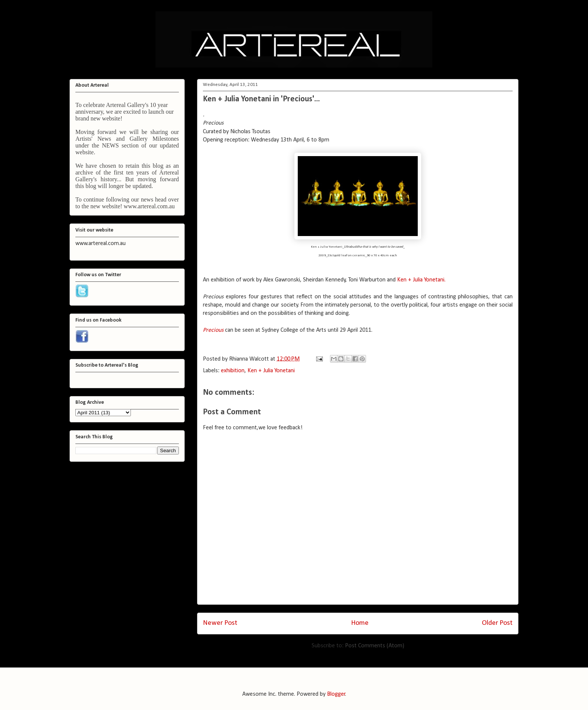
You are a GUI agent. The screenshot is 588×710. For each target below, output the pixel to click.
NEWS (110, 145)
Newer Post (220, 623)
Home (360, 623)
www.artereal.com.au (149, 206)
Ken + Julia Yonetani (271, 371)
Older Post (497, 623)
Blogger (336, 694)
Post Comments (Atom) (375, 646)
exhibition (233, 371)
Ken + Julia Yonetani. (421, 280)
